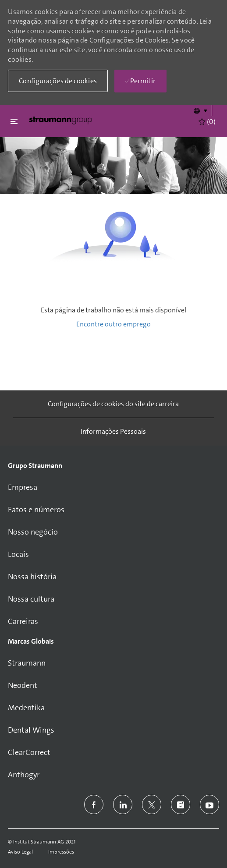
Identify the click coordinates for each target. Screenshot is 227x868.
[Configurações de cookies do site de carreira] (113, 404)
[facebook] (94, 804)
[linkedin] (123, 804)
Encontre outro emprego (113, 324)
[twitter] (152, 804)
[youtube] (209, 804)
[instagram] (181, 804)
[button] (200, 110)
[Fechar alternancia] (14, 121)
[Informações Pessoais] (113, 432)
